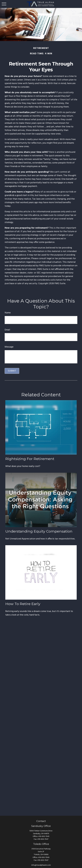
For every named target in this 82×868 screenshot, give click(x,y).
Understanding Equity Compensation (39, 531)
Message (9, 347)
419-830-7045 (44, 836)
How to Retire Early (23, 604)
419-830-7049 (44, 857)
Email (7, 330)
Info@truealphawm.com (41, 865)
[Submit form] (12, 371)
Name (8, 313)
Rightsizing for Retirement (30, 459)
